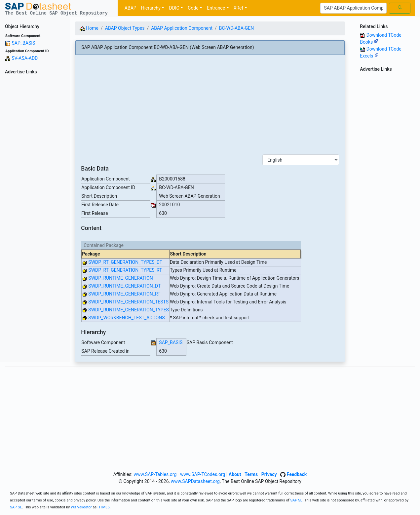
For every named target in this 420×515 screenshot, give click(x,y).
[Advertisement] (35, 176)
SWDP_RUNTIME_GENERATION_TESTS (128, 302)
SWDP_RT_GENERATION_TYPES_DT (125, 262)
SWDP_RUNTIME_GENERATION (120, 278)
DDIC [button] (174, 8)
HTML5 (104, 507)
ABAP (131, 8)
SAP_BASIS (23, 43)
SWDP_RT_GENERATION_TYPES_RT (125, 270)
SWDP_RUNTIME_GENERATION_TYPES (129, 310)
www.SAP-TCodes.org (203, 474)
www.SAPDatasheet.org (195, 481)
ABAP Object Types (125, 28)
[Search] (353, 8)
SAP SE (296, 500)
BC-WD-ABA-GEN (237, 28)
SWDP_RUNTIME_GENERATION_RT (124, 294)
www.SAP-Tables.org (155, 474)
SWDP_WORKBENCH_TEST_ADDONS (126, 318)
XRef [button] (239, 8)
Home (89, 28)
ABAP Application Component (182, 28)
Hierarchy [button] (151, 8)
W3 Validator (81, 507)
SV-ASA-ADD (25, 58)
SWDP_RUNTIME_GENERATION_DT (124, 286)
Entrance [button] (216, 8)
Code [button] (193, 8)
